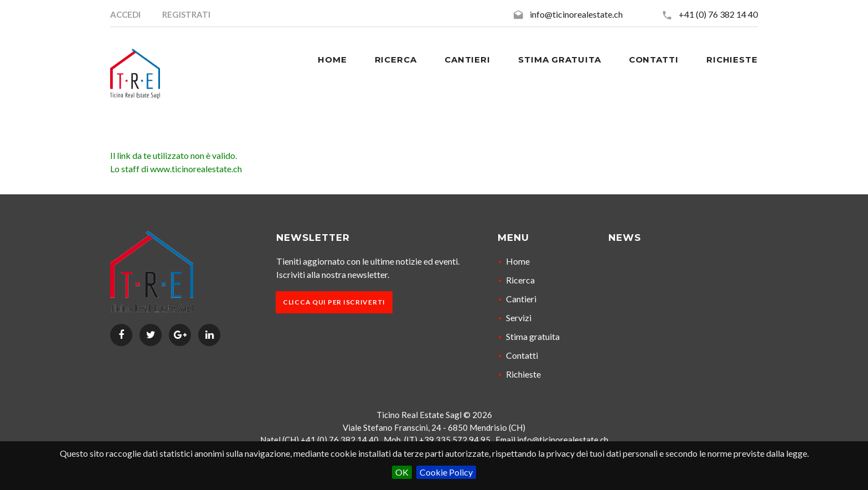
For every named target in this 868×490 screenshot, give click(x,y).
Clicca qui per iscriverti (334, 302)
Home (518, 261)
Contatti (522, 355)
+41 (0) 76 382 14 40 (718, 14)
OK (402, 472)
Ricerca (520, 280)
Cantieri (521, 299)
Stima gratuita (533, 336)
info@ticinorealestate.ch (576, 14)
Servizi (519, 318)
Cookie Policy (446, 472)
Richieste (523, 374)
